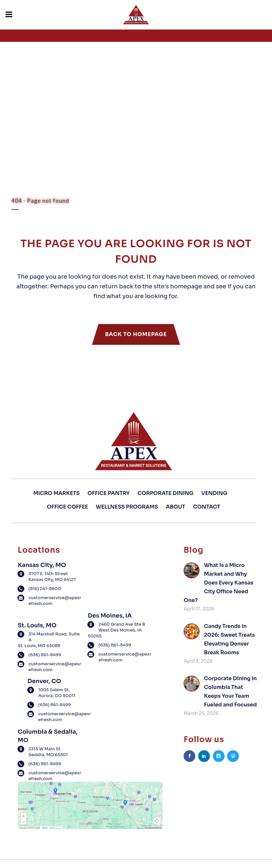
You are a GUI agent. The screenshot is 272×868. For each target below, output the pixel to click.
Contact (207, 507)
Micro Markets (56, 493)
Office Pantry (109, 493)
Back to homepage (136, 334)
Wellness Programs (127, 507)
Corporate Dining (165, 493)
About (176, 507)
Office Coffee (67, 507)
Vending (214, 493)
